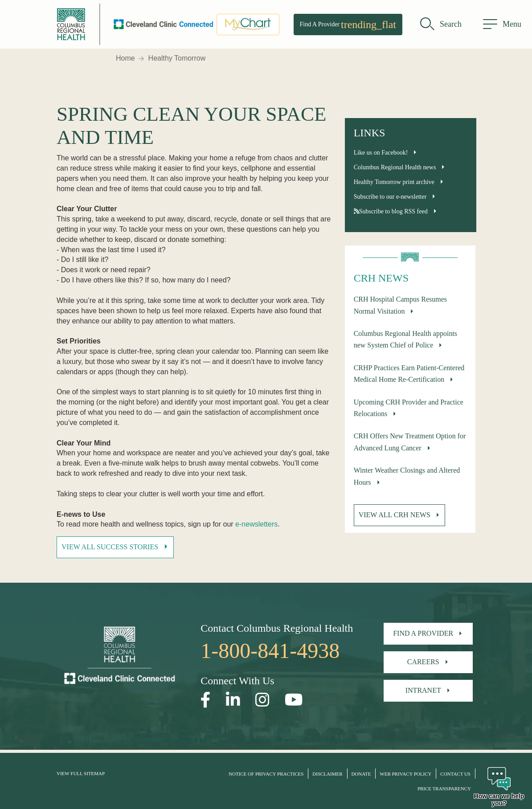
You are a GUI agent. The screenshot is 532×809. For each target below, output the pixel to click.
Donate (361, 774)
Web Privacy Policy (405, 774)
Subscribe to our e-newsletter (390, 197)
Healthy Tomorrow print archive (394, 182)
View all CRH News (395, 515)
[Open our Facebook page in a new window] (206, 700)
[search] (441, 25)
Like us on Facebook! (381, 153)
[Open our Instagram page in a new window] (262, 700)
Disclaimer (327, 774)
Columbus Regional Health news (395, 167)
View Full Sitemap (81, 773)
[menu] (502, 25)
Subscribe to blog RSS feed (391, 211)
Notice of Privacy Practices (266, 774)
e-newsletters (256, 524)
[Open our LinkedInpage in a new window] (233, 700)
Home (125, 58)
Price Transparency (444, 789)
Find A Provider (348, 25)
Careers (423, 662)
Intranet (423, 690)
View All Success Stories (110, 547)
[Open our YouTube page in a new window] (294, 700)
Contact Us (455, 774)
